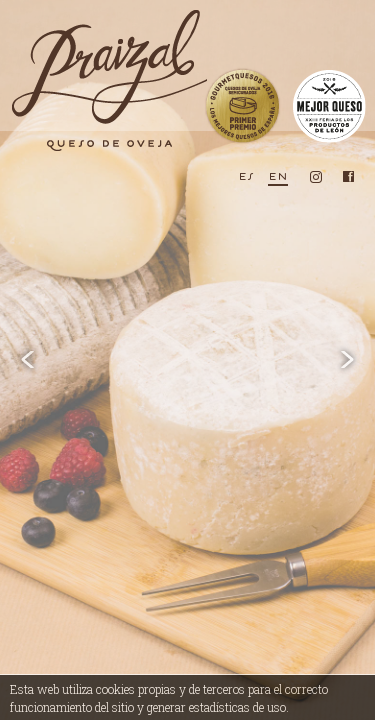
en (278, 175)
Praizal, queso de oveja (108, 80)
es (246, 175)
